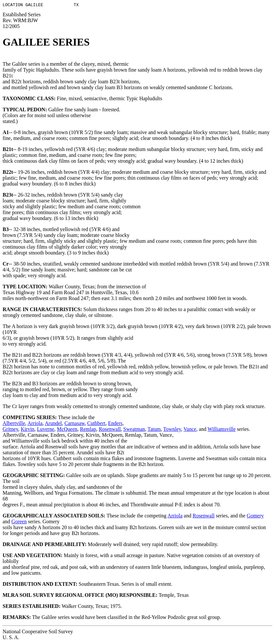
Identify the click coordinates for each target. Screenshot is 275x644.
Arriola (35, 424)
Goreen (19, 522)
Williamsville (221, 430)
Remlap (88, 430)
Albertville (14, 424)
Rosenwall (110, 430)
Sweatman (134, 430)
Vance (190, 430)
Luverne (46, 430)
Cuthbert (96, 424)
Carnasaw (74, 424)
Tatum (154, 430)
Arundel (53, 424)
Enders (115, 424)
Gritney (10, 430)
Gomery (255, 517)
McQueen (67, 430)
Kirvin (28, 430)
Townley (172, 430)
